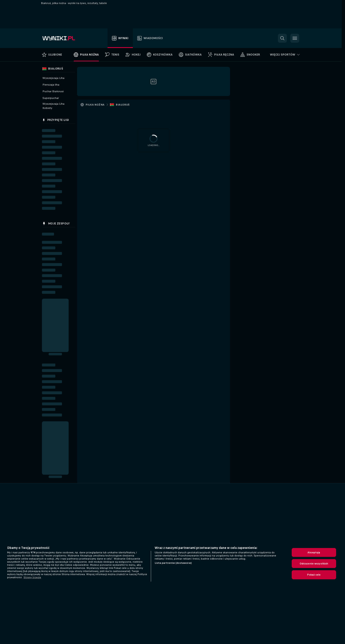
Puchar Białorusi (53, 91)
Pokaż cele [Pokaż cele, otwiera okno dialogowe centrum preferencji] (314, 575)
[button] (282, 38)
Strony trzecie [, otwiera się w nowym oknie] (32, 577)
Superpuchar (51, 98)
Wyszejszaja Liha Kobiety (53, 106)
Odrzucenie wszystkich (314, 564)
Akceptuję (314, 552)
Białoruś (123, 105)
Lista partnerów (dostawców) (173, 563)
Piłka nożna (95, 105)
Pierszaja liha (51, 85)
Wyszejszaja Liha (53, 78)
